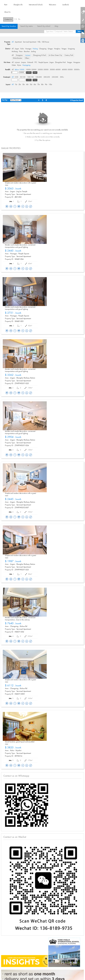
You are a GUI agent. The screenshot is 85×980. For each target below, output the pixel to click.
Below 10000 (20, 70)
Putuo (21, 52)
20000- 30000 (43, 70)
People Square (43, 62)
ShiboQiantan (17, 58)
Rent (6, 5)
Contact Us (8, 19)
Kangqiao (19, 55)
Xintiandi (30, 62)
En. (19, 19)
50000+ (77, 70)
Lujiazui (28, 55)
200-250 (47, 77)
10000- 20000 (31, 70)
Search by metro (27, 26)
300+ (62, 77)
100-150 (30, 77)
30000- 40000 (55, 70)
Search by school (44, 26)
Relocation (53, 5)
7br (39, 85)
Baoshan (27, 52)
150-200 (39, 77)
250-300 (55, 77)
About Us (7, 12)
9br (46, 85)
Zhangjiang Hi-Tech (40, 55)
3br (24, 85)
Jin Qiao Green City (55, 55)
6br (35, 85)
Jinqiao (24, 62)
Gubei (14, 65)
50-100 (23, 77)
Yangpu (64, 49)
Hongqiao (77, 62)
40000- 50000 (67, 70)
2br (20, 85)
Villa (39, 42)
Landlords (66, 5)
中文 (16, 19)
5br (31, 85)
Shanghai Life (18, 5)
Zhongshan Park (60, 62)
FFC (36, 62)
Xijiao (19, 65)
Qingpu (50, 49)
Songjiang (71, 49)
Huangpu (28, 49)
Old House (45, 42)
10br (50, 85)
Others (27, 58)
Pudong (35, 49)
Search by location (9, 26)
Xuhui (22, 49)
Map (56, 26)
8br (42, 85)
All (13, 42)
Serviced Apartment (30, 42)
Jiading (33, 52)
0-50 (16, 77)
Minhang (15, 52)
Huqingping (26, 65)
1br (16, 85)
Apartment (18, 42)
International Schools (36, 5)
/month (13, 189)
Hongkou (57, 49)
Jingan (17, 49)
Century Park (69, 55)
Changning (43, 49)
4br (27, 85)
